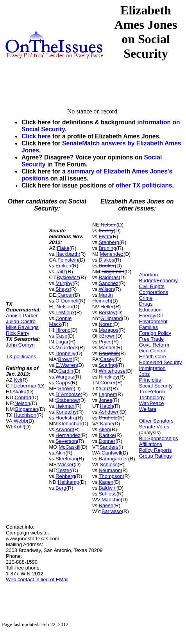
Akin (60, 453)
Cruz (105, 388)
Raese (106, 505)
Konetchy (66, 412)
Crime (146, 298)
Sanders (109, 447)
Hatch (106, 406)
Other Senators (156, 421)
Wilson (106, 289)
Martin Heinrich (103, 298)
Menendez (112, 254)
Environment (153, 321)
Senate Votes (154, 427)
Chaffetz (108, 418)
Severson (66, 441)
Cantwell (111, 453)
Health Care (153, 356)
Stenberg (109, 242)
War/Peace (152, 403)
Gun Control (153, 351)
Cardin (66, 371)
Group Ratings (156, 456)
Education (150, 310)
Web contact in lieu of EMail (37, 579)
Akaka (20, 392)
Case (61, 336)
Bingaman (27, 409)
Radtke (107, 435)
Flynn (105, 236)
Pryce (105, 342)
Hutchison (25, 415)
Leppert (107, 394)
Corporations (154, 292)
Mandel (107, 348)
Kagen (106, 482)
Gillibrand (111, 318)
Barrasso (112, 511)
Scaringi (108, 365)
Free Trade (152, 339)
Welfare (148, 409)
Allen (105, 429)
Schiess (109, 464)
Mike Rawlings (22, 327)
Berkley (107, 312)
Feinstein (68, 260)
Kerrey (106, 231)
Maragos (109, 330)
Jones (106, 400)
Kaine (106, 424)
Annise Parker (22, 316)
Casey (107, 359)
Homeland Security (161, 362)
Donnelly (65, 353)
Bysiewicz (68, 277)
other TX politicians (144, 185)
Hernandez (68, 435)
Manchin (111, 500)
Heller (107, 307)
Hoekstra (66, 418)
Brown (65, 359)
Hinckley (108, 377)
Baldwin (108, 488)
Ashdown (109, 412)
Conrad (23, 397)
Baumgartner (114, 459)
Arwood (64, 429)
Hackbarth (67, 254)
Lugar (62, 342)
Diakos (107, 260)
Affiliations (151, 444)
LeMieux (65, 312)
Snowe (66, 388)
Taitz (61, 272)
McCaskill (70, 447)
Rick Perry (18, 333)
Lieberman (26, 386)
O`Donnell (67, 301)
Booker (107, 266)
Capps (63, 383)
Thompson (111, 476)
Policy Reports (156, 450)
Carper (65, 295)
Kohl (19, 427)
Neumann (110, 470)
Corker (108, 383)
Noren (106, 324)
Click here (36, 136)
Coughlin (109, 353)
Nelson (22, 403)
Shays (63, 289)
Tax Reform (152, 392)
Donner (107, 441)
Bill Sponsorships (159, 438)
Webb (20, 421)
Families (148, 327)
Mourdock (67, 348)
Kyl (17, 380)
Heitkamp (69, 482)
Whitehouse (112, 371)
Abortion (148, 275)
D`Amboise (68, 394)
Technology (152, 397)
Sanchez (109, 283)
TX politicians (21, 356)
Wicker (66, 464)
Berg (61, 488)
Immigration (152, 368)
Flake (63, 248)
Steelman (66, 459)
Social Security (156, 386)
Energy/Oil (151, 316)
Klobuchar (70, 424)
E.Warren (66, 365)
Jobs (144, 374)
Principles (150, 380)
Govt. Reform (154, 345)
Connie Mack (60, 321)
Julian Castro (21, 321)
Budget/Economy (158, 280)
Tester (64, 470)
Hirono (63, 330)
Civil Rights (152, 286)
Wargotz (65, 377)
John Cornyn (20, 345)
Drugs (146, 304)
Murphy (64, 283)
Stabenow (68, 400)
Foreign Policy (155, 333)
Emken (63, 266)
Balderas (109, 277)
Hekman (65, 406)
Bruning (108, 248)
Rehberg (65, 476)
